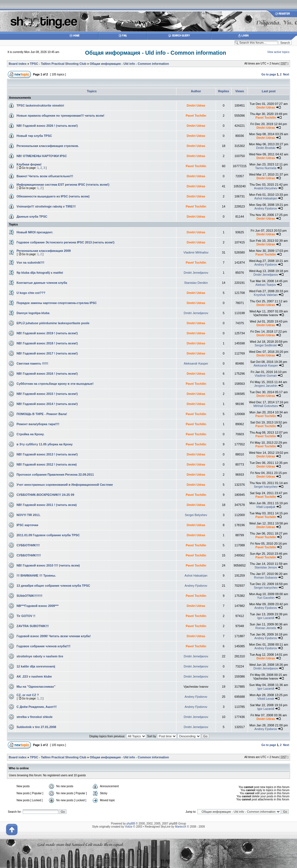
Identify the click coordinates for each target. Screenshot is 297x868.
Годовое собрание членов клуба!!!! (43, 646)
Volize (129, 827)
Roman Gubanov (266, 577)
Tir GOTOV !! (26, 616)
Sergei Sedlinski (266, 345)
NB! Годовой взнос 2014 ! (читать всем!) (47, 404)
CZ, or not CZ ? (28, 695)
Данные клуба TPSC (32, 217)
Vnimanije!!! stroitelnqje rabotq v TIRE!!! (46, 206)
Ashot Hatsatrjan (266, 198)
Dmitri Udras (196, 105)
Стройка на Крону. (30, 434)
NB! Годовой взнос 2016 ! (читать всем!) (47, 374)
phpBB (131, 824)
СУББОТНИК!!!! (28, 545)
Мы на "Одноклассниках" (36, 687)
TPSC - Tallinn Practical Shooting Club (58, 64)
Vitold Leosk (266, 699)
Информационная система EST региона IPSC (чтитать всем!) (63, 185)
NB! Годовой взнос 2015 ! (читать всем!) (47, 394)
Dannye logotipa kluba (33, 313)
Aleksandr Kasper (196, 363)
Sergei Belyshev (196, 515)
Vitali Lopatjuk (266, 507)
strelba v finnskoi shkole (34, 717)
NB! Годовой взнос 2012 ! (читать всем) (47, 464)
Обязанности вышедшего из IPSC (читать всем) (53, 196)
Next (286, 74)
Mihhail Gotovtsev (266, 406)
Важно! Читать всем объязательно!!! (45, 176)
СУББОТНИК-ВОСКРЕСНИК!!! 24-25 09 (45, 495)
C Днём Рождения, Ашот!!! (37, 707)
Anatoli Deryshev (266, 188)
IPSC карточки (27, 525)
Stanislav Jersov (266, 567)
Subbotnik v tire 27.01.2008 (36, 727)
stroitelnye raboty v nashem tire (40, 656)
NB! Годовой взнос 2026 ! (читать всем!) (47, 126)
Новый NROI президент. (35, 232)
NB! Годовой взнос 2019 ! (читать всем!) (47, 333)
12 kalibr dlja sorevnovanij (36, 666)
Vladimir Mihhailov (196, 252)
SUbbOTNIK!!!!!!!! (29, 596)
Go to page (269, 74)
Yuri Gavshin (266, 598)
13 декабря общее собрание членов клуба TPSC (53, 586)
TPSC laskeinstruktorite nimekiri (40, 105)
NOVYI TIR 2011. (29, 515)
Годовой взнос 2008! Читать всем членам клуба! (54, 636)
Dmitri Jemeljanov (196, 273)
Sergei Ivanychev (266, 487)
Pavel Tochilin (196, 116)
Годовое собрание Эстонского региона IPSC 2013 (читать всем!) (65, 242)
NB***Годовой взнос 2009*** (38, 606)
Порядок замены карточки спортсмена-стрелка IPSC (57, 303)
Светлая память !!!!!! (32, 363)
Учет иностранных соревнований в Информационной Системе (65, 485)
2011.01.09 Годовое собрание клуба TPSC (48, 535)
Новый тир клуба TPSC (34, 136)
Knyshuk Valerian (266, 295)
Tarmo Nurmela (266, 168)
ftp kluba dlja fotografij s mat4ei (40, 273)
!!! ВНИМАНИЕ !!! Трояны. (36, 575)
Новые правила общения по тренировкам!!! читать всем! (60, 116)
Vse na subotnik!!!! (30, 263)
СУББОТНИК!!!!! (29, 555)
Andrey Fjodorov (266, 208)
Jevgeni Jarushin (266, 386)
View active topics (278, 52)
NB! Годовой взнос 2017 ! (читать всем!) (47, 353)
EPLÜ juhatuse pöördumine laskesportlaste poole (53, 323)
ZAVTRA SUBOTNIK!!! (33, 626)
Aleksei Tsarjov (266, 285)
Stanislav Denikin (196, 283)
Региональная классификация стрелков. (48, 146)
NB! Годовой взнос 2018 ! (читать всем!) (47, 343)
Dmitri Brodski (266, 148)
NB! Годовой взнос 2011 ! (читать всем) (47, 505)
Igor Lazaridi (266, 618)
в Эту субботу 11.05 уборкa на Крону (45, 444)
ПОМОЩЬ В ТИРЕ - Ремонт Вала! (42, 414)
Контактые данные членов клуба (42, 283)
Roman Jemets (266, 628)
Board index (18, 64)
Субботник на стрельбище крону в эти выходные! (55, 384)
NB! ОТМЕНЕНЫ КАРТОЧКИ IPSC (42, 156)
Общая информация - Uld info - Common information (156, 53)
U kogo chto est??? (31, 293)
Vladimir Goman (266, 376)
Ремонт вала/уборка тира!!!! (38, 424)
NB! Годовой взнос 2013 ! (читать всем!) (47, 454)
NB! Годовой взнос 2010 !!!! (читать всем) (48, 565)
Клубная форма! (29, 164)
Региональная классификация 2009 (44, 251)
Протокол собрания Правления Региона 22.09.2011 (55, 475)
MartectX (181, 827)
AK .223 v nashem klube (34, 676)
